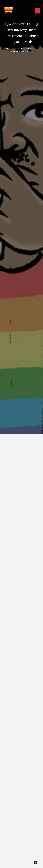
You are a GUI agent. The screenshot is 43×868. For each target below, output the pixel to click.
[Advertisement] (21, 457)
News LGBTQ (23, 51)
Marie (9, 48)
